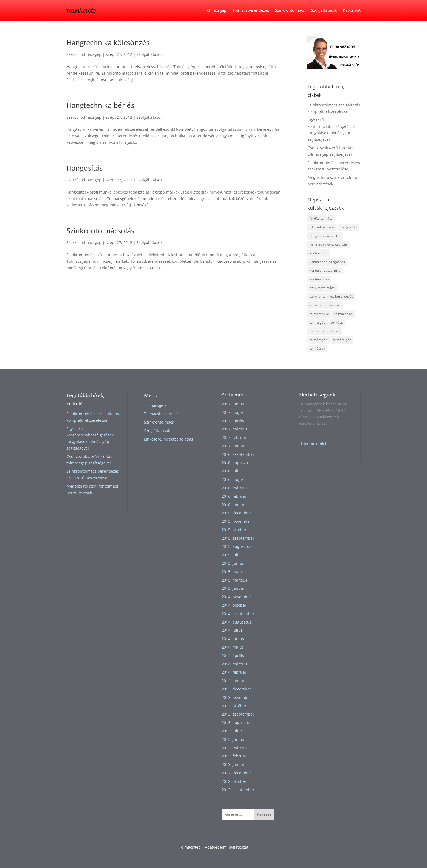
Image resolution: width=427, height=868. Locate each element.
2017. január (233, 446)
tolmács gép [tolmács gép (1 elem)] (342, 340)
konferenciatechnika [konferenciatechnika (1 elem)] (325, 271)
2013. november (236, 697)
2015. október (234, 530)
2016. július (232, 471)
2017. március (234, 429)
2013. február (234, 756)
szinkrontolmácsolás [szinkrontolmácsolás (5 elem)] (325, 305)
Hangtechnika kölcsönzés (108, 42)
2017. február (234, 437)
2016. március (234, 488)
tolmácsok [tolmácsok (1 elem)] (317, 348)
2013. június (233, 739)
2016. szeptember (238, 454)
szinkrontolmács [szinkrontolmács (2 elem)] (322, 288)
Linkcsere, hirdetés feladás (169, 439)
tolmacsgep (91, 54)
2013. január (233, 764)
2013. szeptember (238, 714)
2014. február (234, 672)
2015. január (233, 588)
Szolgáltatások (324, 10)
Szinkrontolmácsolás (100, 231)
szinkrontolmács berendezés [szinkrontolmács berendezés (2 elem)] (331, 296)
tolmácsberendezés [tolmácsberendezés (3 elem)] (325, 331)
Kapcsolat (352, 10)
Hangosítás (85, 168)
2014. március (234, 664)
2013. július (232, 731)
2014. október (234, 605)
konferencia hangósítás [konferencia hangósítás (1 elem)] (327, 262)
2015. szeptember (238, 538)
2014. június (233, 639)
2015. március (234, 580)
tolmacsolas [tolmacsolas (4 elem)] (344, 314)
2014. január (233, 681)
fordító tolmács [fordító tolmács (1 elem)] (321, 218)
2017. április (233, 421)
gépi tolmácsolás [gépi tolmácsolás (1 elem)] (322, 227)
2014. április (233, 655)
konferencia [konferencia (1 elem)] (319, 253)
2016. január (233, 505)
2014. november (236, 597)
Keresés (264, 814)
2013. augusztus (237, 722)
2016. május (233, 479)
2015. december (236, 513)
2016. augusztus (237, 463)
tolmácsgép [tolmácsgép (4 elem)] (318, 340)
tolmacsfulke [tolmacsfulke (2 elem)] (319, 314)
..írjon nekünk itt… (315, 444)
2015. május (233, 572)
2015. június (233, 563)
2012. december (236, 773)
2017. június (233, 404)
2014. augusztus (237, 622)
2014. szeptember (238, 614)
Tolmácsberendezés (251, 10)
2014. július (232, 630)
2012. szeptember (238, 790)
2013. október (234, 706)
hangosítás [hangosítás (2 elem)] (349, 227)
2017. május (233, 412)
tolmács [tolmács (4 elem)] (337, 323)
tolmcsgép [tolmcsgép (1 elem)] (318, 323)
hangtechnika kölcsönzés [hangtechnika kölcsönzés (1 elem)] (329, 244)
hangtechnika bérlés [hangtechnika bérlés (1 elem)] (325, 236)
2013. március (234, 748)
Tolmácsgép (216, 10)
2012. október (234, 781)
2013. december (236, 689)
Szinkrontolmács (290, 10)
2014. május (233, 647)
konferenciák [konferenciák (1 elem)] (319, 279)
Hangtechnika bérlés (100, 105)
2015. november (236, 521)
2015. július (232, 555)
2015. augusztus (237, 546)
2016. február (234, 496)
